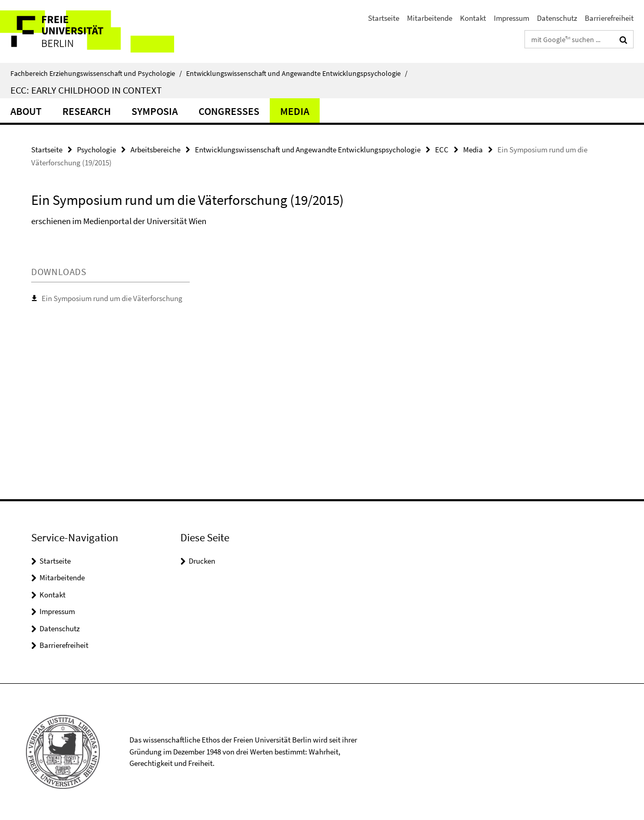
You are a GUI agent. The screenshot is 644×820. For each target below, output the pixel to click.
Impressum (511, 18)
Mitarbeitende (430, 18)
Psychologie (96, 149)
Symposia (155, 111)
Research (87, 111)
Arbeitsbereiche (155, 149)
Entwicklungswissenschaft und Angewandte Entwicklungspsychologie (297, 73)
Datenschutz (557, 18)
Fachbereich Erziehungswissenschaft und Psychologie (96, 73)
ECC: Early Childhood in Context (86, 90)
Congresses (229, 111)
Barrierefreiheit (609, 18)
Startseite (384, 18)
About (26, 111)
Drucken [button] (202, 561)
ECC (442, 149)
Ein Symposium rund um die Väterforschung (112, 298)
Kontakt (473, 18)
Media (295, 111)
